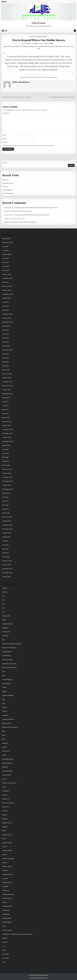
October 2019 (7, 318)
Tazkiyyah (6, 890)
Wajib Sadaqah (7, 922)
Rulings (5, 815)
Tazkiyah (5, 886)
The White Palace (8, 183)
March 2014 (6, 557)
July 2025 (5, 246)
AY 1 (4, 596)
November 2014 (7, 529)
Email (5, 139)
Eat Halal (5, 636)
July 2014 (5, 541)
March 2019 (6, 346)
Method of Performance (10, 727)
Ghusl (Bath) (6, 684)
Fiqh (4, 672)
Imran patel (8, 208)
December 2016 (7, 430)
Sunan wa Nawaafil (8, 859)
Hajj (4, 699)
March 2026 (6, 238)
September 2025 (8, 242)
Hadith (4, 687)
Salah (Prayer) (7, 835)
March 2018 (6, 370)
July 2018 (5, 354)
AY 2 (4, 600)
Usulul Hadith (7, 918)
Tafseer (5, 863)
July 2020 (5, 302)
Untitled (5, 187)
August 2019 (6, 326)
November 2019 (7, 314)
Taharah (5, 870)
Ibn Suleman (27, 43)
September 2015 (8, 489)
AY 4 (4, 608)
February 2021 (7, 286)
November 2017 (7, 386)
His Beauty (6, 180)
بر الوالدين (7, 218)
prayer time (8, 215)
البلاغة (4, 950)
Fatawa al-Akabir (8, 660)
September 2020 (8, 294)
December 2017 (7, 382)
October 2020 (7, 290)
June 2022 (6, 266)
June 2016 (6, 453)
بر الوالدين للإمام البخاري (19, 218)
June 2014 (5, 545)
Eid (3, 640)
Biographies (6, 616)
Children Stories (8, 624)
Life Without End (8, 193)
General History (7, 680)
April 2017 (6, 414)
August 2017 (6, 398)
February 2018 (7, 374)
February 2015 (7, 517)
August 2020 (6, 298)
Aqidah (4, 588)
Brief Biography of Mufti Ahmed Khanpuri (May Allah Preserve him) (36, 208)
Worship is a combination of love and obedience (17, 934)
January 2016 (7, 473)
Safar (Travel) (7, 823)
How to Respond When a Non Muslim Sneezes (38, 40)
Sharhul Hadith (7, 851)
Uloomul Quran (7, 898)
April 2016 (6, 461)
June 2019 (6, 334)
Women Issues (7, 930)
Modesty (5, 743)
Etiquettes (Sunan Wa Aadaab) (39, 37)
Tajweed (5, 878)
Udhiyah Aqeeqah (8, 894)
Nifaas (4, 755)
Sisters (5, 855)
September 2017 (8, 394)
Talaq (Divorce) (7, 882)
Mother (5, 747)
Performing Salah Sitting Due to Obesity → (63, 97)
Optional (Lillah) (7, 771)
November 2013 (7, 573)
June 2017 (6, 406)
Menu (5, 2)
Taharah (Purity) (8, 874)
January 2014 (7, 565)
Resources (6, 807)
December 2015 (7, 477)
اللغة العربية (5, 954)
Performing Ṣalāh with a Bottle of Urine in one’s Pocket (32, 215)
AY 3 (4, 604)
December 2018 (7, 350)
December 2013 (7, 569)
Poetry (4, 779)
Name (5, 135)
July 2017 (5, 402)
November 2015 (7, 481)
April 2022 (6, 270)
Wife (4, 926)
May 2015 (5, 505)
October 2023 (7, 254)
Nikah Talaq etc (7, 763)
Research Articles (8, 803)
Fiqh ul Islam (39, 23)
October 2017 (7, 390)
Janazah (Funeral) (8, 719)
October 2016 (7, 437)
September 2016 (8, 441)
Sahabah (5, 827)
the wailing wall (7, 190)
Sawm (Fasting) (7, 843)
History (5, 707)
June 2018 (6, 358)
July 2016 (5, 449)
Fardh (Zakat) (7, 656)
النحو (4, 962)
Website (5, 142)
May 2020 (5, 310)
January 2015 (7, 521)
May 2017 (5, 410)
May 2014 (5, 549)
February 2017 (7, 422)
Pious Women (7, 775)
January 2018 (7, 378)
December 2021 (7, 278)
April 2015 (6, 509)
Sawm (4, 839)
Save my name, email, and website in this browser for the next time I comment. (29, 146)
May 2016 (5, 457)
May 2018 (5, 362)
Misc (4, 731)
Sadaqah (5, 819)
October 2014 (7, 533)
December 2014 (7, 525)
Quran (4, 787)
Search (5, 163)
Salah (4, 831)
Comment (6, 113)
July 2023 (5, 258)
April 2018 (6, 366)
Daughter (5, 628)
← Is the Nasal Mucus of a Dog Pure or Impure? (16, 97)
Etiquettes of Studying (9, 648)
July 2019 (5, 330)
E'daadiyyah (6, 632)
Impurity (5, 715)
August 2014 (6, 537)
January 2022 (7, 274)
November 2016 (7, 433)
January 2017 (7, 426)
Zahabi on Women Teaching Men (21, 211)
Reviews (5, 811)
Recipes (5, 795)
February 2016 (7, 469)
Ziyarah (5, 942)
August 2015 (6, 493)
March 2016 (6, 465)
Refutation (6, 799)
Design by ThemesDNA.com (39, 978)
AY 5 (4, 612)
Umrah (4, 902)
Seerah (5, 847)
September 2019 (8, 322)
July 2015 (5, 497)
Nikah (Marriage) (8, 759)
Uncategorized (7, 906)
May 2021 (5, 282)
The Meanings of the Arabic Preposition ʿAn (23, 222)
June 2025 (6, 250)
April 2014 (6, 553)
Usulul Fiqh (6, 910)
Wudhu (5, 938)
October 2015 (7, 485)
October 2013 (7, 577)
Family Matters (7, 652)
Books (4, 620)
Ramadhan (6, 791)
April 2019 (6, 342)
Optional (5, 767)
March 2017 (6, 418)
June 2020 (6, 306)
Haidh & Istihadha (8, 695)
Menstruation (7, 723)
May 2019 (5, 338)
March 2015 (6, 513)
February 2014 (7, 561)
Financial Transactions (9, 664)
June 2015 (6, 501)
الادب (4, 946)
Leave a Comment (50, 43)
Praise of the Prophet (9, 783)
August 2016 (6, 445)
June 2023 (6, 262)
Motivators (6, 751)
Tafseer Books (7, 866)
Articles (5, 592)
